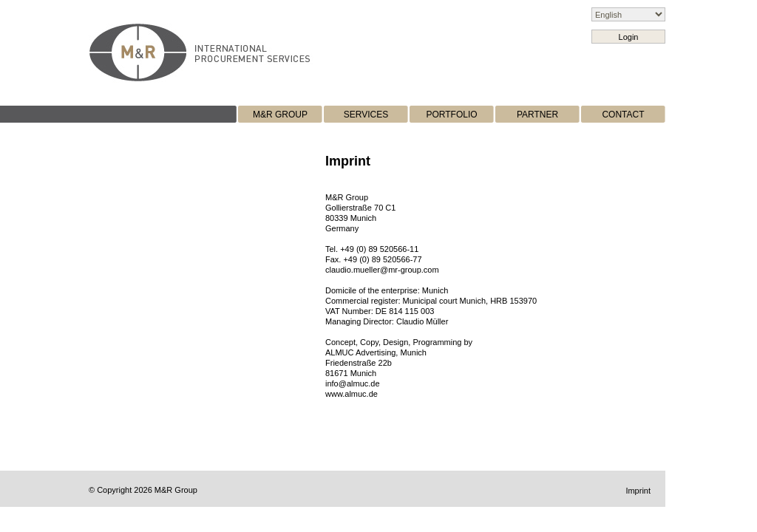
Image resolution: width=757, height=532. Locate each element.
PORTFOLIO (451, 115)
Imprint (638, 491)
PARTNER (537, 115)
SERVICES (366, 115)
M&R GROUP (280, 115)
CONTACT (623, 115)
